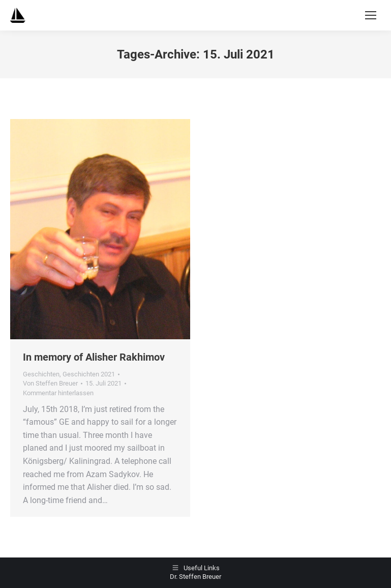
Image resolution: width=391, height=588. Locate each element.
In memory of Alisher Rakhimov (94, 357)
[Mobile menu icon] (371, 15)
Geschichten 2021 (89, 374)
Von (50, 383)
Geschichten (41, 374)
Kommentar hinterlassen (58, 393)
